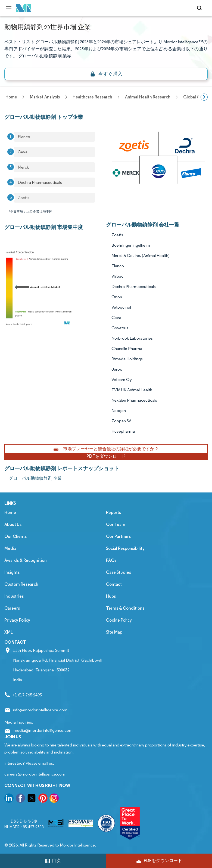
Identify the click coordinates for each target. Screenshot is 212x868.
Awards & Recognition (26, 560)
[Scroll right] (204, 97)
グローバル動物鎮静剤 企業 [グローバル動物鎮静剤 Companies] (35, 478)
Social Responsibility (125, 548)
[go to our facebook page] (20, 799)
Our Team (116, 524)
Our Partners (118, 536)
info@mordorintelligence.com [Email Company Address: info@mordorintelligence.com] (40, 710)
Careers (12, 608)
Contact (114, 584)
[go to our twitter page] (32, 799)
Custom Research (21, 584)
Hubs (111, 596)
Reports (113, 512)
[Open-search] (200, 8)
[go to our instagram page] (54, 799)
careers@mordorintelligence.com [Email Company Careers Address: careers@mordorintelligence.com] (35, 774)
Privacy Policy (17, 620)
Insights (12, 572)
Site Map (114, 632)
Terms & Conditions (125, 608)
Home (10, 512)
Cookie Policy (119, 620)
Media (10, 548)
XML (9, 632)
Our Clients (15, 536)
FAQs (111, 560)
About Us (13, 524)
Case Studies (119, 572)
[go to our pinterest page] (43, 799)
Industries (14, 596)
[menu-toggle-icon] (9, 8)
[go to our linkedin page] (9, 799)
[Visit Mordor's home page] (24, 8)
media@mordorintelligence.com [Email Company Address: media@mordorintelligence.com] (43, 730)
